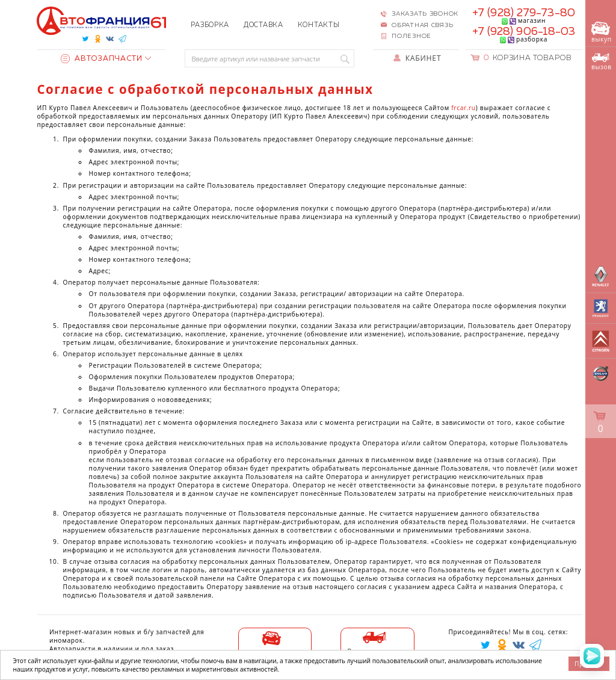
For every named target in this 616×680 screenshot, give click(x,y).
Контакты (319, 25)
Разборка (210, 25)
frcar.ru (463, 108)
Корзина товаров (528, 58)
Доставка (263, 25)
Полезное (411, 36)
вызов (602, 62)
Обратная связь (422, 25)
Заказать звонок (425, 14)
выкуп (602, 33)
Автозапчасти (102, 59)
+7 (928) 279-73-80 (524, 13)
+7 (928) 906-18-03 (524, 32)
